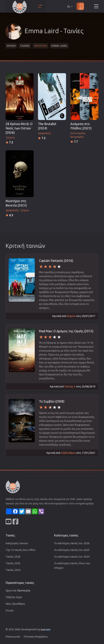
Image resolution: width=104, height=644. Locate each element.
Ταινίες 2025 (13, 563)
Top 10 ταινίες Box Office (21, 550)
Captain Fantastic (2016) (56, 261)
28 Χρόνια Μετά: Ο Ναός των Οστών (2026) (19, 128)
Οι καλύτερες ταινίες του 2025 (72, 550)
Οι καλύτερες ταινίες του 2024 (72, 557)
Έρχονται (18, 590)
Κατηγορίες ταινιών (17, 543)
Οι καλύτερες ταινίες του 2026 (72, 543)
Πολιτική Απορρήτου (36, 637)
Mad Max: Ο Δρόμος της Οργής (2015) (66, 331)
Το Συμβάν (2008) (52, 401)
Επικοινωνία (13, 637)
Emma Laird (59, 46)
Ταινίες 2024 (13, 570)
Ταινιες (25, 46)
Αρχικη (11, 46)
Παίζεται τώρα (14, 597)
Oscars (10, 610)
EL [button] (70, 6)
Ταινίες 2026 (13, 557)
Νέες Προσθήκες (15, 604)
